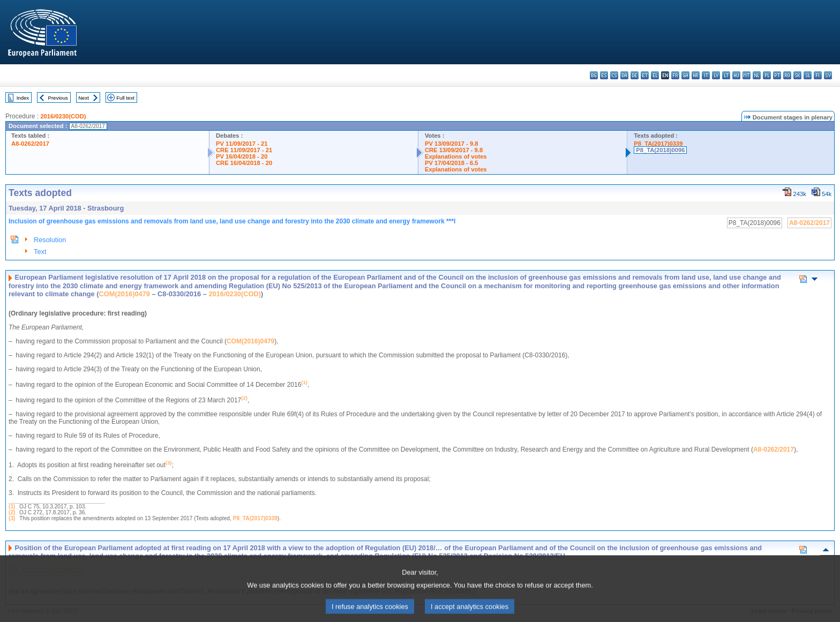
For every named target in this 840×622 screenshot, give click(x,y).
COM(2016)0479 (125, 294)
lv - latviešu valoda (716, 75)
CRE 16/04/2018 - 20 (244, 163)
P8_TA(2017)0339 (658, 144)
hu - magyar (736, 75)
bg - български (594, 75)
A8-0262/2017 (30, 144)
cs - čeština (614, 75)
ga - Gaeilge (685, 75)
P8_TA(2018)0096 (660, 150)
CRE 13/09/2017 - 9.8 (454, 150)
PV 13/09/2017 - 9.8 (452, 144)
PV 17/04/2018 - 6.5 (452, 163)
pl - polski (767, 75)
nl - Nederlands (757, 75)
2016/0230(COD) (63, 116)
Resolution (50, 240)
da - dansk (624, 75)
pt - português (777, 75)
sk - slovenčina (797, 75)
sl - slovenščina (808, 75)
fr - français (675, 75)
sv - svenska (828, 75)
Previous (58, 98)
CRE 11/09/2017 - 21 (244, 150)
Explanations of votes (456, 156)
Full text (125, 98)
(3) (12, 518)
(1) (12, 507)
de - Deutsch (635, 75)
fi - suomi (818, 75)
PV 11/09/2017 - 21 (242, 144)
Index (23, 98)
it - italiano (706, 75)
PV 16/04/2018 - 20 (242, 156)
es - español (604, 75)
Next (84, 98)
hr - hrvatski (696, 75)
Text (40, 252)
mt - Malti (747, 75)
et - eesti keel (645, 75)
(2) (12, 512)
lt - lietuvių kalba (726, 75)
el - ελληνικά (655, 75)
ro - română (787, 75)
